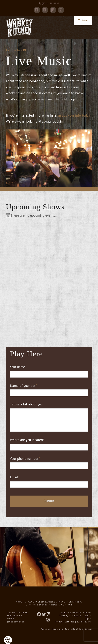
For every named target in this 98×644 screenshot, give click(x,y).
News (54, 605)
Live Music (75, 602)
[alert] (49, 216)
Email (15, 477)
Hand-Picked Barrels (41, 602)
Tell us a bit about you (26, 404)
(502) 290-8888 (49, 3)
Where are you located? (27, 440)
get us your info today (74, 115)
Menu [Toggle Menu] (83, 20)
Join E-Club (14, 50)
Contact (67, 605)
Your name (18, 367)
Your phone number (25, 459)
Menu (62, 602)
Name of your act (24, 386)
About (20, 602)
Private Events (38, 605)
